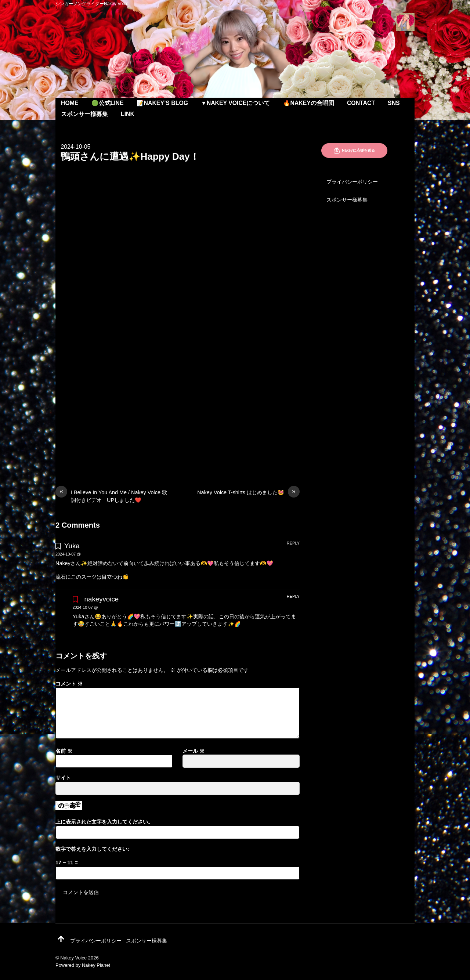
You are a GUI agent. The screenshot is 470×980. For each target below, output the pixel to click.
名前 (64, 751)
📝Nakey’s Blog (162, 103)
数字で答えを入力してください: (92, 849)
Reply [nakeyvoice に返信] (293, 596)
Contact (361, 103)
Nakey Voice (73, 958)
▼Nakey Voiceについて (235, 103)
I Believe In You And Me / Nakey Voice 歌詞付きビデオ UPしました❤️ (111, 496)
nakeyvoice (102, 599)
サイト (63, 778)
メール (194, 751)
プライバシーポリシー (352, 182)
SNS (394, 103)
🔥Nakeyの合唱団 (309, 103)
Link (128, 114)
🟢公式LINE (108, 103)
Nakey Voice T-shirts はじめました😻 (248, 492)
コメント (69, 684)
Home (70, 103)
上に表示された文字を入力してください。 (104, 822)
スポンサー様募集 (84, 114)
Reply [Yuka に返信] (293, 543)
